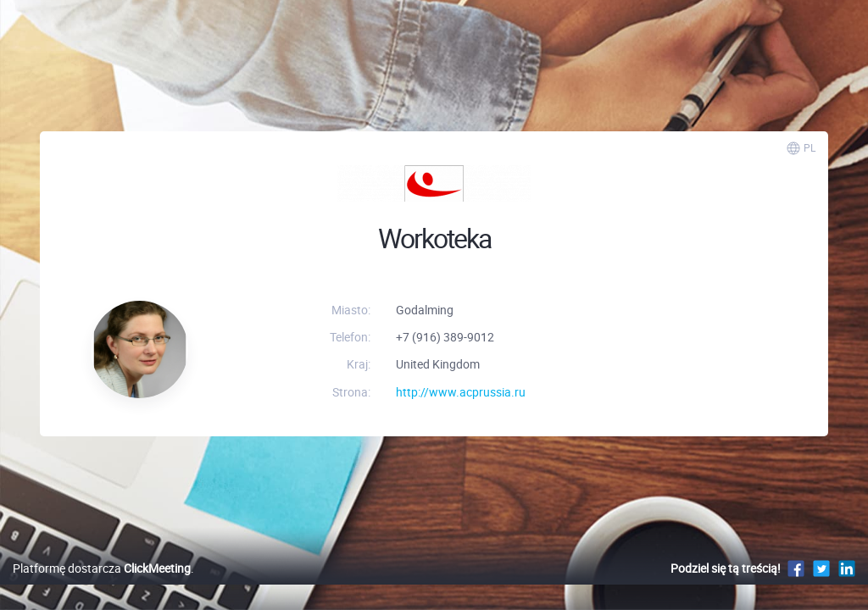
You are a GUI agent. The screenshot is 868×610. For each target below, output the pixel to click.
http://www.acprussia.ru (461, 392)
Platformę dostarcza (102, 586)
